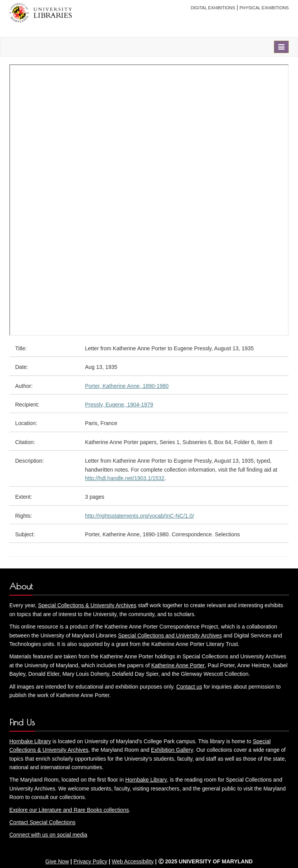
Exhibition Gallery (172, 750)
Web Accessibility (133, 861)
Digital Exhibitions (213, 8)
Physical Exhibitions (264, 8)
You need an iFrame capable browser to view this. (149, 200)
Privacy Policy (90, 861)
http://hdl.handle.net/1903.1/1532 (125, 478)
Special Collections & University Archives (87, 605)
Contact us (189, 687)
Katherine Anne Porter (178, 665)
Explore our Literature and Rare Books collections (69, 810)
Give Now (57, 861)
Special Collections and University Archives (170, 635)
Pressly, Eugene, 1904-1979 (119, 405)
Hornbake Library (30, 741)
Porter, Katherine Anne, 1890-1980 (127, 386)
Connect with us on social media (48, 835)
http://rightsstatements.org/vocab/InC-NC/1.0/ (139, 516)
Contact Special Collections (42, 822)
